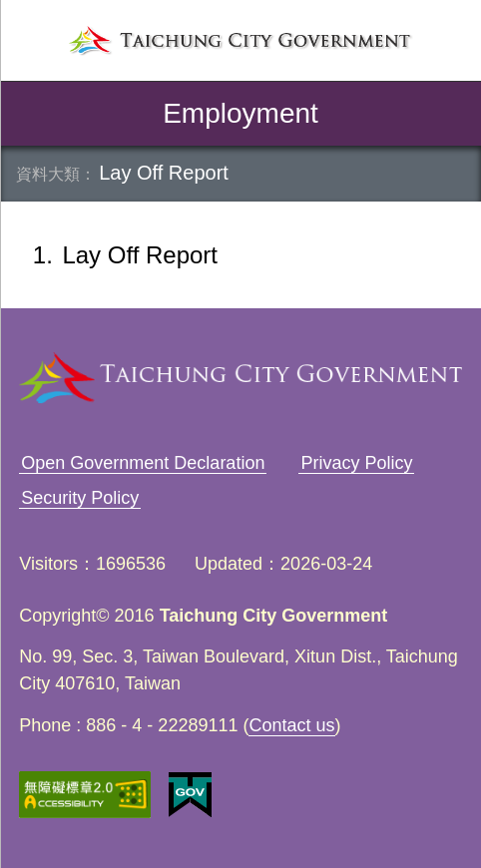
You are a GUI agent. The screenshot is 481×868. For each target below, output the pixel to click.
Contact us (291, 725)
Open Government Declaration (143, 463)
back (32, 114)
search (447, 39)
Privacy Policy (356, 463)
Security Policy (80, 498)
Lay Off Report (164, 173)
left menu (34, 39)
